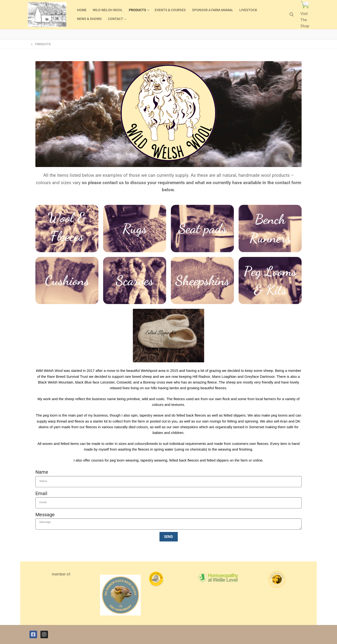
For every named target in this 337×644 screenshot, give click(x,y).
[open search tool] (292, 15)
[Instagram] (44, 634)
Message (45, 515)
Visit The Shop (305, 20)
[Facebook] (33, 634)
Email (41, 493)
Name (42, 472)
